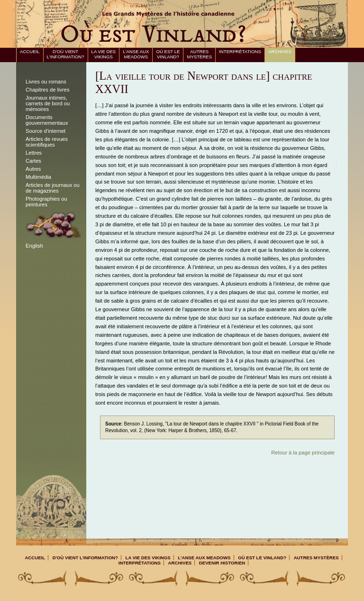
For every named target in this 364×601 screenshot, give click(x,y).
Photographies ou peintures (46, 202)
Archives (280, 51)
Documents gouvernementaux (47, 120)
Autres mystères (199, 54)
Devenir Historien (222, 563)
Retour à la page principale (303, 453)
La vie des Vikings (104, 54)
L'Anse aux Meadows (136, 54)
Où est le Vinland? (168, 54)
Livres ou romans (46, 82)
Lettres (34, 153)
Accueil (30, 51)
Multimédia (38, 177)
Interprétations (240, 51)
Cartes (33, 161)
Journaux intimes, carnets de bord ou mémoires (48, 103)
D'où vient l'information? (66, 54)
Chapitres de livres (48, 90)
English (34, 246)
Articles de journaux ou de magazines (53, 188)
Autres (33, 169)
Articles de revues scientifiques (47, 142)
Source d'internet (45, 131)
